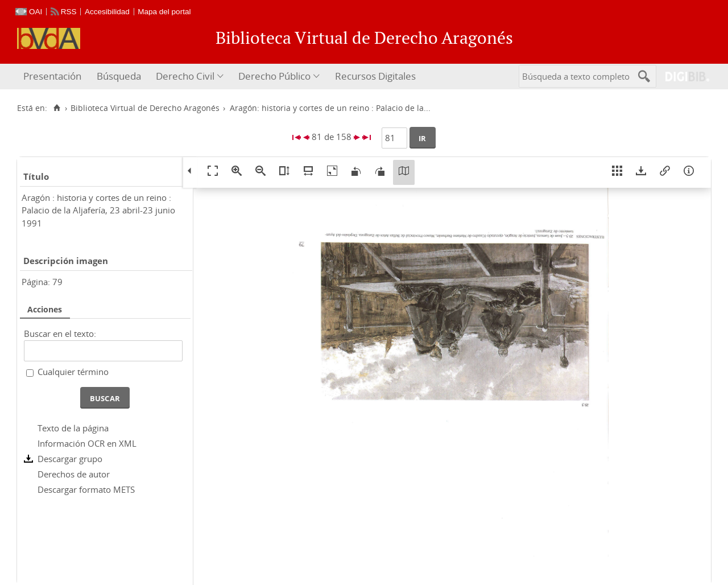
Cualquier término (73, 372)
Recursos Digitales (375, 76)
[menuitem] (54, 77)
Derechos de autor (74, 474)
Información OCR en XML (87, 443)
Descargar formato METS (86, 489)
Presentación (52, 76)
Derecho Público (274, 76)
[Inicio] (57, 108)
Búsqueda (119, 76)
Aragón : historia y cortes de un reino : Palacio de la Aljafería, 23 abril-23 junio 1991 (98, 210)
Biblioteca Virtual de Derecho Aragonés (145, 108)
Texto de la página (73, 428)
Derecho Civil (185, 76)
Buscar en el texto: (60, 333)
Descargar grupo (70, 459)
